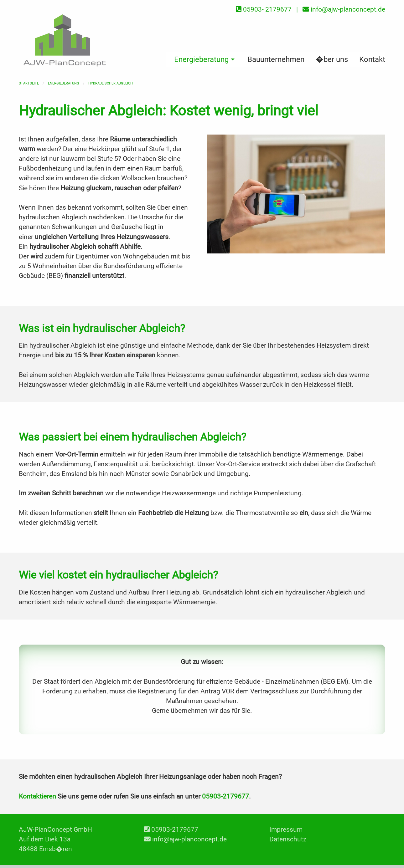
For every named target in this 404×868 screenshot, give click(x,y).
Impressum (286, 830)
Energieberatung (64, 83)
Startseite (29, 83)
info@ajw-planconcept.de (189, 839)
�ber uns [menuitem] (332, 59)
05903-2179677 (225, 796)
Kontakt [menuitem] (372, 59)
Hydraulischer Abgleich (111, 83)
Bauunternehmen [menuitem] (276, 59)
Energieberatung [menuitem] (201, 59)
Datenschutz (288, 839)
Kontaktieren (37, 796)
